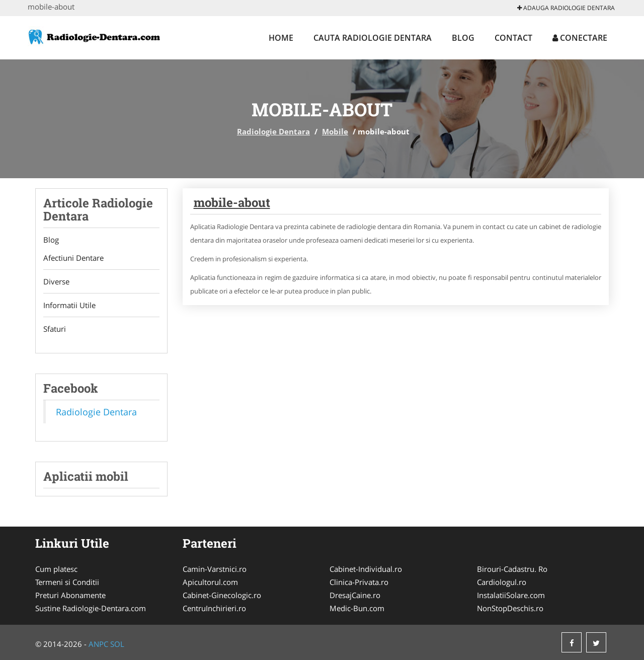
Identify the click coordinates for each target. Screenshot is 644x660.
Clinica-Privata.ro (359, 582)
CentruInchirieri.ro (214, 608)
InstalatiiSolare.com (511, 595)
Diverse (56, 281)
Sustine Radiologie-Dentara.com (91, 608)
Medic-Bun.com (357, 608)
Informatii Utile (69, 305)
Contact (513, 38)
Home (281, 38)
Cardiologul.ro (502, 582)
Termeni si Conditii (67, 582)
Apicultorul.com (210, 582)
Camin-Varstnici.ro (215, 569)
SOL (117, 644)
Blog (463, 38)
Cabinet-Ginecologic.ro (222, 595)
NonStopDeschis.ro (510, 608)
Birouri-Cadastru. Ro (512, 569)
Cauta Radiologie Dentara (373, 38)
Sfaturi (55, 329)
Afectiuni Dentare (73, 258)
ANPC (98, 644)
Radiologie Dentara (273, 131)
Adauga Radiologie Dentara (566, 8)
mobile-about (232, 202)
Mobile (335, 131)
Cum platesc (56, 569)
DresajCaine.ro (355, 595)
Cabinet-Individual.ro (366, 569)
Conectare (580, 38)
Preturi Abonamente (70, 595)
